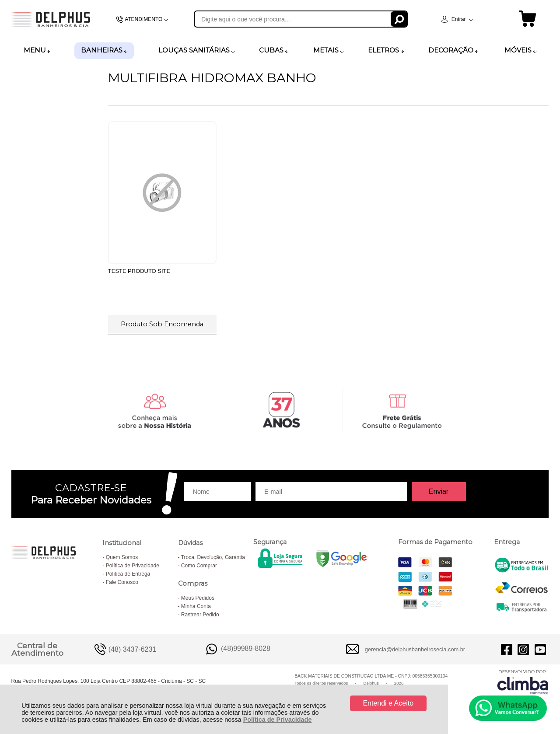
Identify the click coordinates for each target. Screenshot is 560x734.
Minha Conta (196, 606)
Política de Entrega (128, 574)
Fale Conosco (122, 582)
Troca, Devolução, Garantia (213, 557)
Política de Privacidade (278, 720)
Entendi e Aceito (388, 703)
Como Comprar (199, 566)
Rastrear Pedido (200, 615)
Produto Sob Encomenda (162, 324)
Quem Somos (122, 557)
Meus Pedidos (198, 598)
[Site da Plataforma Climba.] (523, 682)
